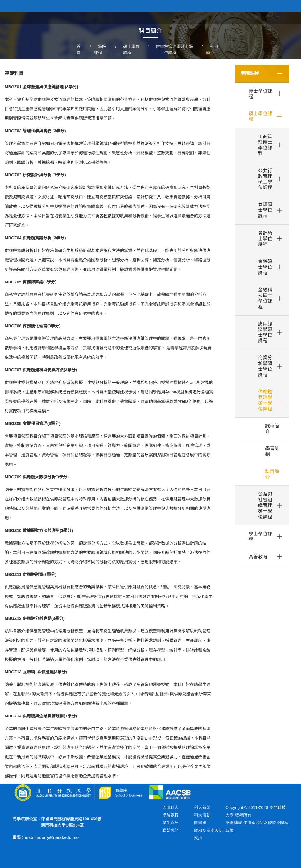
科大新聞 (202, 807)
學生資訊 (170, 823)
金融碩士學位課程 (265, 267)
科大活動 (202, 815)
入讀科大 (170, 807)
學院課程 (250, 73)
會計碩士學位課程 (265, 239)
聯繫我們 (170, 830)
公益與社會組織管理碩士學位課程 (265, 505)
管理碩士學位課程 (265, 210)
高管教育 (258, 557)
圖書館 (200, 823)
